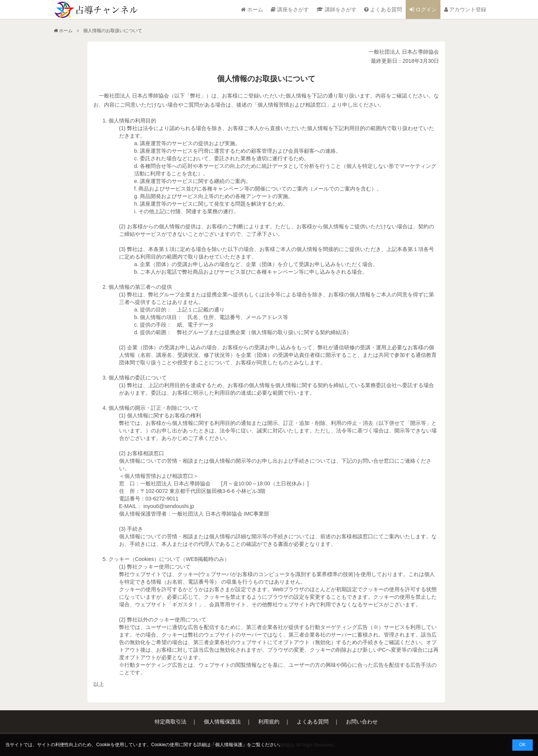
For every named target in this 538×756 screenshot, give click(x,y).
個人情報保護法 (222, 722)
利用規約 (269, 722)
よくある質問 (383, 9)
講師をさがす (336, 9)
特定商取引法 (171, 722)
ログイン (423, 9)
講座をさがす (290, 9)
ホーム (252, 9)
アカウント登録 (465, 9)
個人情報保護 (229, 745)
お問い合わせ (362, 722)
